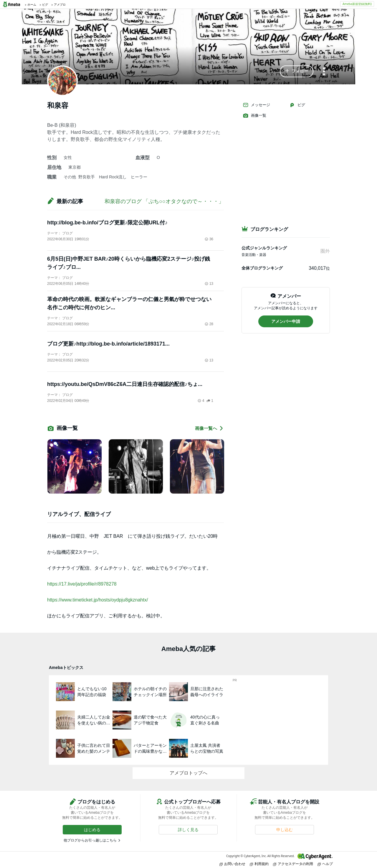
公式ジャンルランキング (264, 248)
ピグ (297, 105)
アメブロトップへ (188, 773)
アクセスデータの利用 (293, 864)
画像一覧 (254, 116)
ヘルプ (325, 864)
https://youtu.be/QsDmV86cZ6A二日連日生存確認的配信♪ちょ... (125, 384)
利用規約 (259, 864)
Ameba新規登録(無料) (357, 4)
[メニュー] (324, 72)
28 (209, 324)
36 (209, 239)
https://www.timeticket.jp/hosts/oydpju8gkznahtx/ (97, 600)
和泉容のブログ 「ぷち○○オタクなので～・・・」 (164, 201)
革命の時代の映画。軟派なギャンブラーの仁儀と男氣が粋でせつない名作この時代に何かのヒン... (129, 303)
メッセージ (256, 105)
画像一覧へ (209, 428)
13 (209, 284)
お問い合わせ (232, 864)
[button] (297, 71)
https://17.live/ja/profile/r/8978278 (82, 584)
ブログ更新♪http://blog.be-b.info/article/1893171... (108, 344)
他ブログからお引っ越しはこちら (90, 840)
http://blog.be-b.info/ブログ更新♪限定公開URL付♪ (107, 223)
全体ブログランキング (262, 268)
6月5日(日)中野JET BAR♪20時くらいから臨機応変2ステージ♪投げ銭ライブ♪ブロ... (129, 263)
